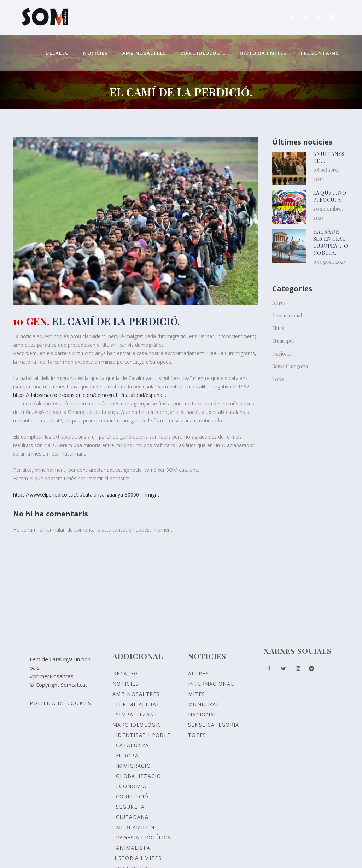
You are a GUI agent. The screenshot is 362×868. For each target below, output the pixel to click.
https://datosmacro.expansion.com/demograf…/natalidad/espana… (90, 395)
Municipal (283, 341)
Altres (279, 303)
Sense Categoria (290, 366)
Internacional (287, 315)
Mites (278, 328)
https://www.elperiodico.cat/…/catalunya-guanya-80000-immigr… (87, 495)
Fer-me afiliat (138, 704)
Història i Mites (137, 858)
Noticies (125, 684)
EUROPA (127, 755)
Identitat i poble (143, 735)
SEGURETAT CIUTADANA (132, 812)
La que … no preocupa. (330, 196)
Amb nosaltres (136, 694)
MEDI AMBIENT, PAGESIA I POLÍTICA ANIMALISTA (143, 837)
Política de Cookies (61, 703)
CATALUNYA (133, 745)
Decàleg (125, 673)
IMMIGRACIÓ (133, 766)
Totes (278, 379)
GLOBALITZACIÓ (139, 776)
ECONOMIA (131, 786)
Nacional (282, 354)
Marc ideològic (137, 725)
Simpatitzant (137, 714)
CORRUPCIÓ (132, 796)
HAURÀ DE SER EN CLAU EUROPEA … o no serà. (331, 242)
